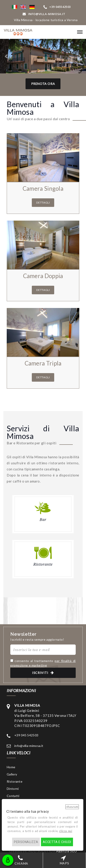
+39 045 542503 (26, 735)
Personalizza (26, 842)
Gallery (12, 774)
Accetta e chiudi (57, 842)
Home (11, 767)
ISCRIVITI (43, 673)
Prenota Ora (43, 84)
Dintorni (13, 789)
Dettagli (43, 203)
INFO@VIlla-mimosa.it (44, 14)
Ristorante (15, 781)
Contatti (13, 796)
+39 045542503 (57, 7)
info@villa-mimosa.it (29, 746)
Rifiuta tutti (72, 807)
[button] (15, 7)
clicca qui (66, 831)
